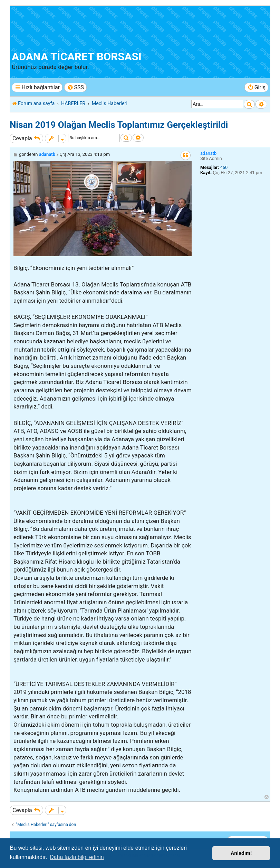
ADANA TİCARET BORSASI (77, 57)
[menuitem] (75, 87)
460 (224, 167)
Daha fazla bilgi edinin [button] (77, 857)
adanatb (208, 153)
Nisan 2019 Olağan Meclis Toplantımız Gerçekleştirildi (119, 125)
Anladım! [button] (241, 853)
